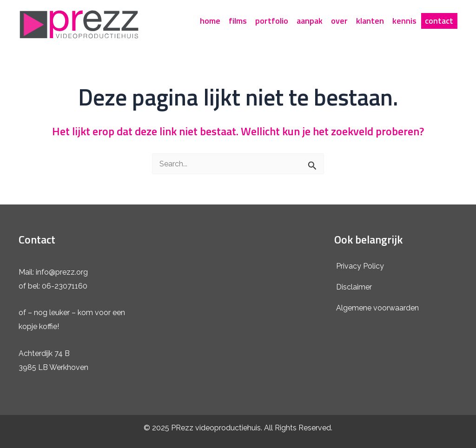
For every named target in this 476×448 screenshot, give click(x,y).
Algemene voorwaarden (377, 308)
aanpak (310, 21)
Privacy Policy (360, 266)
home (210, 21)
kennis (404, 21)
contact (439, 21)
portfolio (272, 21)
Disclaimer (354, 287)
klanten (370, 21)
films (238, 21)
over (339, 21)
